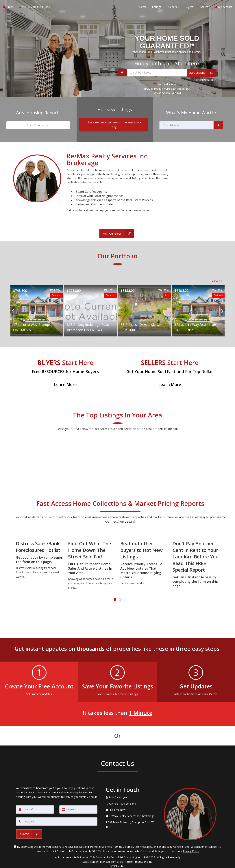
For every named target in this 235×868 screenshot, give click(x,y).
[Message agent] (132, 808)
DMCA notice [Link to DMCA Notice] (118, 864)
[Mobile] (57, 820)
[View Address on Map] (132, 822)
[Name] (35, 807)
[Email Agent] (9, 7)
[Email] (78, 807)
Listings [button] (157, 7)
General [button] (174, 7)
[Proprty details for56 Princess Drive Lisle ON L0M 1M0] (144, 309)
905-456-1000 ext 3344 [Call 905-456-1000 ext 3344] (167, 93)
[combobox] (38, 125)
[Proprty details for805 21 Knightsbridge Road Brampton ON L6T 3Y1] (91, 309)
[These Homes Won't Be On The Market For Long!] (114, 124)
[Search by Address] (167, 73)
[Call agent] (33, 7)
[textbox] (38, 125)
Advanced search (205, 80)
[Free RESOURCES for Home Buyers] (65, 371)
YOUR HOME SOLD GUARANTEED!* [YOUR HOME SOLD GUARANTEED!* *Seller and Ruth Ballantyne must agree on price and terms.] (167, 42)
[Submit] (29, 832)
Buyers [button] (190, 7)
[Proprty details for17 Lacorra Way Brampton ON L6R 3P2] (37, 309)
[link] (218, 125)
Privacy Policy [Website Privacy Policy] (191, 849)
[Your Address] (187, 125)
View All (217, 279)
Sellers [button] (205, 7)
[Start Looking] (202, 73)
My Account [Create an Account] (224, 7)
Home (143, 7)
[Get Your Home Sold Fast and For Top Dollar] (170, 371)
